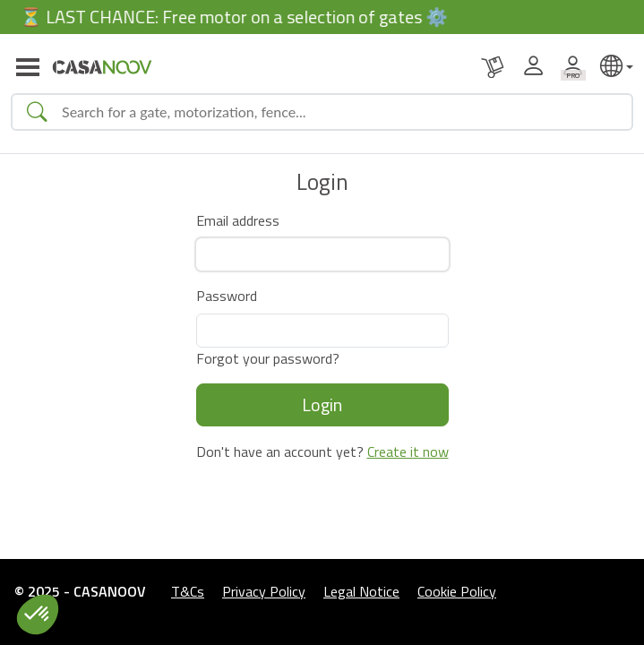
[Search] (339, 112)
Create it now (408, 451)
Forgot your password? (268, 358)
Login (322, 404)
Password (227, 296)
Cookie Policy (457, 591)
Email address (238, 220)
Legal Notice (361, 591)
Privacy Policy (264, 591)
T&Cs (188, 591)
